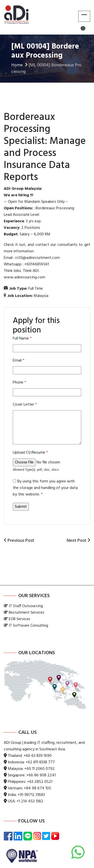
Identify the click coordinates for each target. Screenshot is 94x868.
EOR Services (20, 619)
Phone (19, 383)
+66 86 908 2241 (41, 775)
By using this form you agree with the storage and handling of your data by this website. (45, 488)
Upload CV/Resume (30, 453)
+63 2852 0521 (40, 782)
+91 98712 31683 (31, 795)
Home (20, 65)
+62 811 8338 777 (40, 762)
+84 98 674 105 (37, 788)
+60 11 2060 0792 (39, 769)
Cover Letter (25, 405)
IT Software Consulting (28, 626)
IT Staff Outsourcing (26, 606)
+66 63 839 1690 (38, 756)
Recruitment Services (27, 613)
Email (19, 361)
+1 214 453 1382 (30, 801)
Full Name (22, 338)
